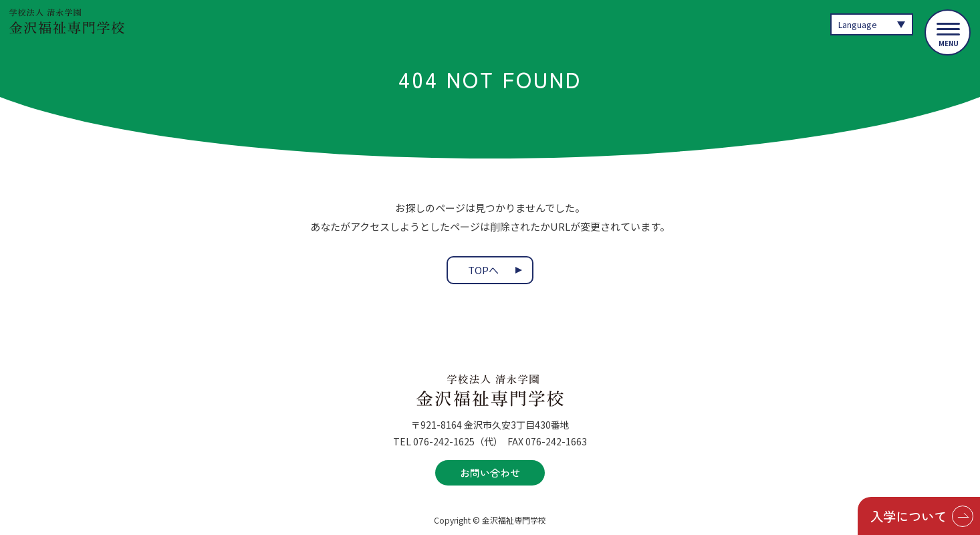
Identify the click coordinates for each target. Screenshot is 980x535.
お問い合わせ (490, 472)
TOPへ (483, 271)
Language (858, 24)
